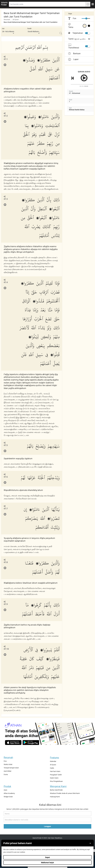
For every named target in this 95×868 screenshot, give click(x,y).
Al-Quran (16, 20)
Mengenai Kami (58, 786)
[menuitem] (8, 32)
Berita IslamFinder (56, 790)
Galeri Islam (54, 778)
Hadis (52, 768)
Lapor (73, 59)
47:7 (6, 509)
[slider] (86, 18)
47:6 (6, 477)
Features (54, 758)
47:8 (6, 562)
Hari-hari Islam (55, 771)
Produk (7, 786)
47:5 (6, 445)
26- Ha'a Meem (8, 32)
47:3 (6, 199)
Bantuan (74, 54)
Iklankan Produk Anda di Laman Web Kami (65, 793)
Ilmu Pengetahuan (56, 781)
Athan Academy (9, 793)
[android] (31, 743)
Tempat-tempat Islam (11, 768)
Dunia (6, 774)
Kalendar (53, 761)
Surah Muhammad (34, 32)
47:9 (6, 604)
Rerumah (7, 20)
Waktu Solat (8, 764)
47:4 (6, 282)
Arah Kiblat (7, 771)
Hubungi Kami (55, 797)
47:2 (6, 116)
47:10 (6, 649)
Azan (5, 790)
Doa (5, 761)
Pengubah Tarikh (56, 775)
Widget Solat (8, 797)
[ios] (13, 743)
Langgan (47, 826)
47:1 (6, 59)
